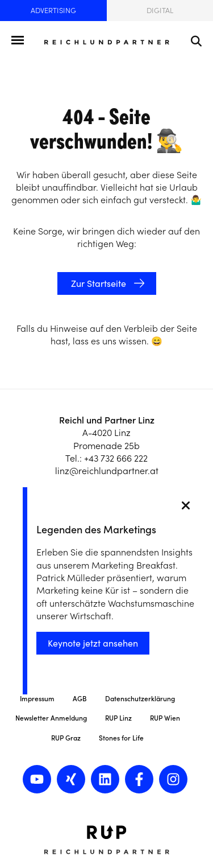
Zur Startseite (97, 283)
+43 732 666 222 (116, 458)
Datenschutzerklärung (140, 699)
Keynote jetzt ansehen (93, 643)
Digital (160, 11)
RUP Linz (118, 718)
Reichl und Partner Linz (107, 420)
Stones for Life (121, 738)
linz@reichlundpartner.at (107, 471)
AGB (80, 699)
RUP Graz (66, 738)
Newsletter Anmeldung (51, 718)
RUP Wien (165, 718)
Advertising (53, 11)
